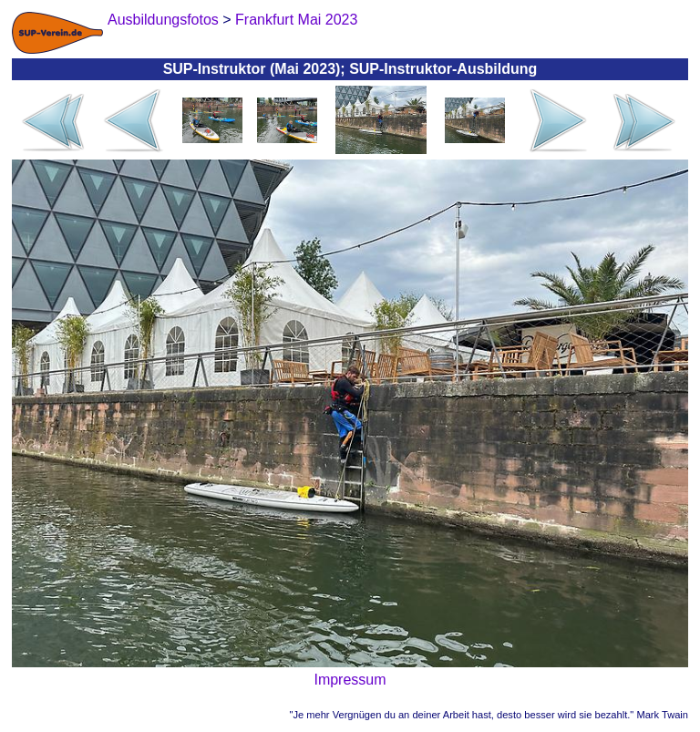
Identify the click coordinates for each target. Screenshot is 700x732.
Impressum (350, 680)
